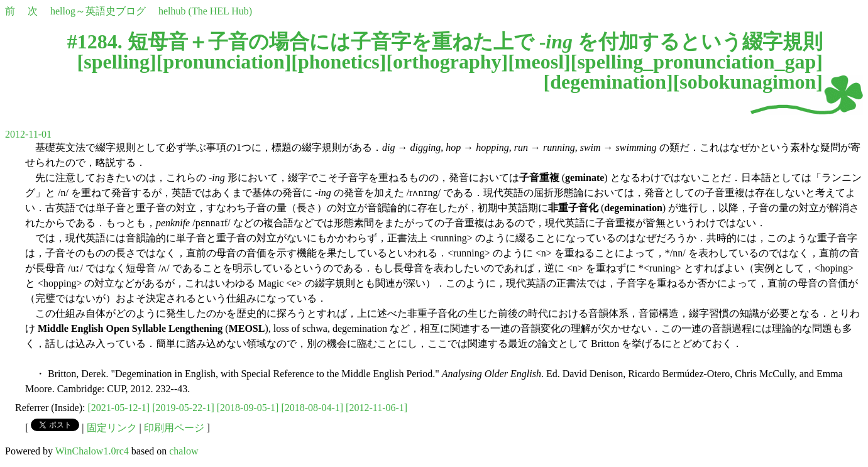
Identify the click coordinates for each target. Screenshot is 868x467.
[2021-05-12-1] (119, 408)
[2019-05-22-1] (183, 408)
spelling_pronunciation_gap (696, 62)
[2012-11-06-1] (376, 408)
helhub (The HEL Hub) (205, 11)
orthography (447, 62)
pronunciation (223, 62)
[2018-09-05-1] (248, 408)
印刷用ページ (174, 428)
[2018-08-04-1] (312, 408)
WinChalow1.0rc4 (92, 451)
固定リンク (112, 428)
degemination (608, 82)
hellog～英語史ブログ (98, 11)
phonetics (339, 62)
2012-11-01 (28, 134)
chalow (184, 451)
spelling (117, 62)
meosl (539, 62)
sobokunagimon (748, 82)
